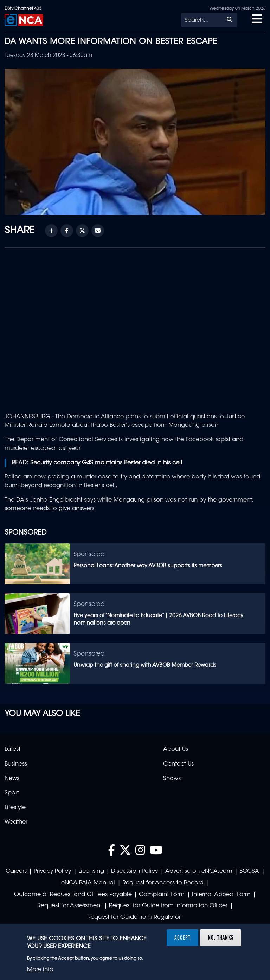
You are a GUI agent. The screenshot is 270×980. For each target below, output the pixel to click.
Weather (16, 822)
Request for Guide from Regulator (134, 917)
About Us (176, 749)
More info (40, 970)
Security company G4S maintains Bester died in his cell (106, 463)
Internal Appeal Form (221, 895)
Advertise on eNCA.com (199, 871)
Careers (16, 871)
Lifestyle (15, 808)
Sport (12, 793)
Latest (12, 749)
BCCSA (249, 871)
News (12, 779)
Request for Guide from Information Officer (168, 906)
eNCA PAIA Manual (88, 883)
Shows (172, 779)
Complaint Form (162, 895)
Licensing (91, 871)
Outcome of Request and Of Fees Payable (73, 895)
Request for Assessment (70, 906)
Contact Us (178, 764)
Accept (182, 937)
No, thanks (221, 937)
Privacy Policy (52, 871)
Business (16, 764)
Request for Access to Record (163, 883)
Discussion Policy (134, 871)
